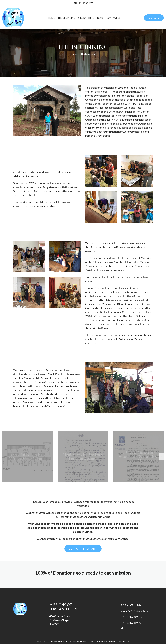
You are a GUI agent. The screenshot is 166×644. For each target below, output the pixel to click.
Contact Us (113, 18)
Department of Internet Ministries (68, 641)
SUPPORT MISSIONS (83, 549)
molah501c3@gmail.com (135, 611)
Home (51, 18)
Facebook (122, 629)
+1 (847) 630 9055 (132, 623)
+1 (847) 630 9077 (132, 617)
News (100, 18)
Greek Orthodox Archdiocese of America (110, 641)
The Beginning (66, 18)
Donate (154, 18)
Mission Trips (86, 18)
